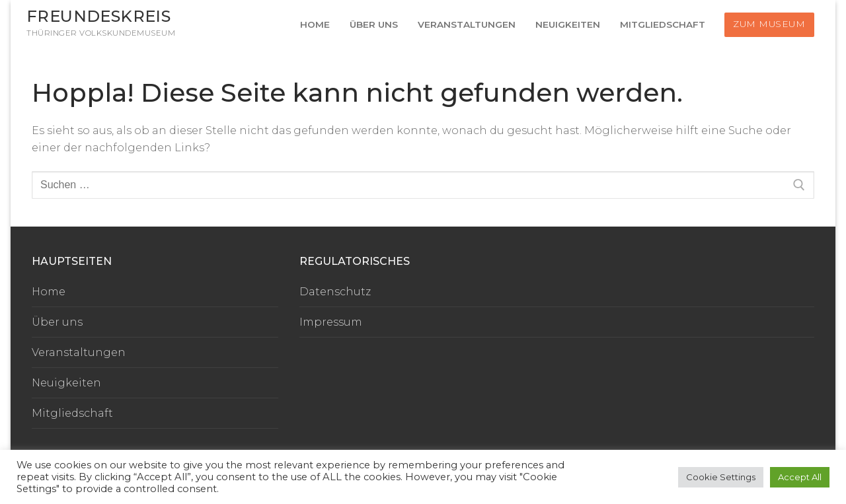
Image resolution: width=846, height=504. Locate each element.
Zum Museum (769, 24)
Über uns (57, 322)
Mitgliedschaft (72, 413)
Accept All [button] (800, 477)
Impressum (331, 322)
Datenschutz (335, 292)
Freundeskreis (98, 16)
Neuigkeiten (66, 383)
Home (49, 292)
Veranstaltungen (79, 352)
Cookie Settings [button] (721, 477)
